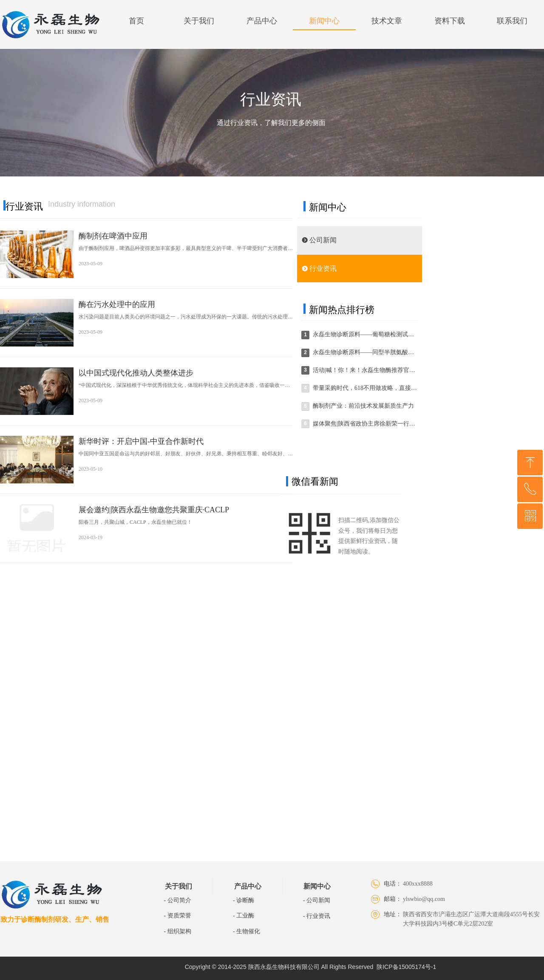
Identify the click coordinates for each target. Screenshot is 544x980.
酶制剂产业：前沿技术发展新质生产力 (363, 406)
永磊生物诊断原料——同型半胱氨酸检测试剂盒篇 (365, 352)
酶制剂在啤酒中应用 (113, 236)
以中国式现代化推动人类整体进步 (136, 373)
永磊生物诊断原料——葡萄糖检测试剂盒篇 (365, 334)
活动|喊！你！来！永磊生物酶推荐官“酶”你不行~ (365, 370)
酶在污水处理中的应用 (117, 304)
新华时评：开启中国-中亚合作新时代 (141, 441)
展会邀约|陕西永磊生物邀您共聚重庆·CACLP (154, 510)
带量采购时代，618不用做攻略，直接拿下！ (365, 388)
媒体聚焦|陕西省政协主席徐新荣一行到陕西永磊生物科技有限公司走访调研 (365, 424)
